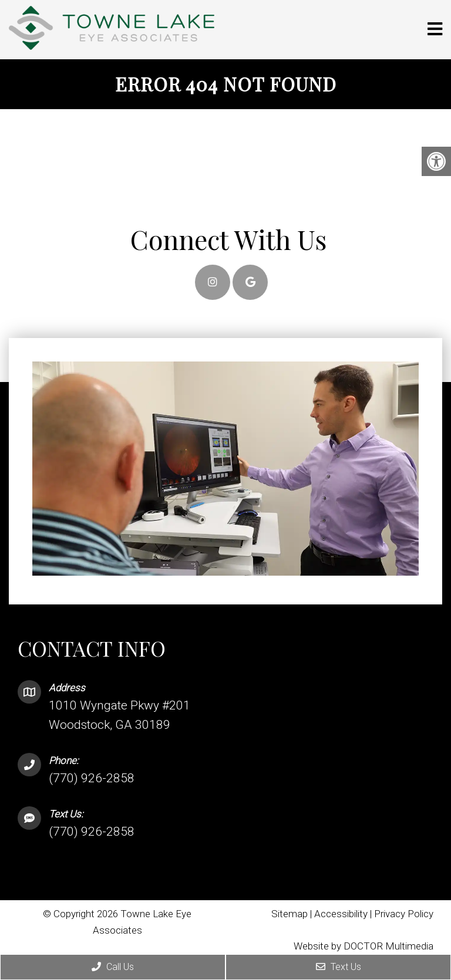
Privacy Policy (404, 914)
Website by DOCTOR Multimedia (364, 946)
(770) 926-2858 (92, 778)
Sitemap (290, 914)
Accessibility (341, 914)
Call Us (113, 967)
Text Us (339, 967)
